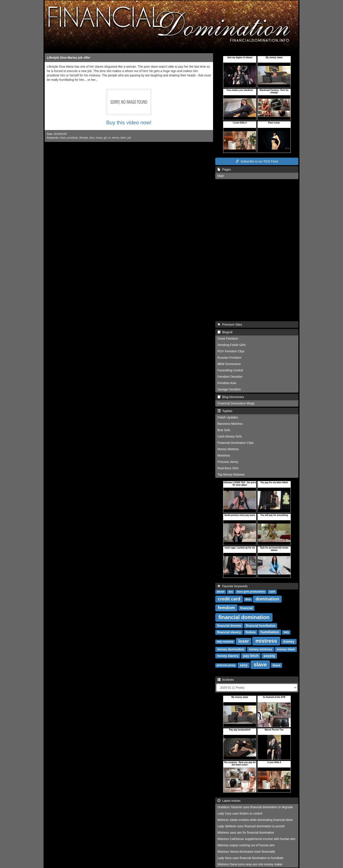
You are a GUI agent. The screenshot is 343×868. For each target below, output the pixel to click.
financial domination (244, 617)
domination (267, 599)
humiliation (270, 632)
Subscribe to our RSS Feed (257, 161)
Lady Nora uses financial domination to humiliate (250, 858)
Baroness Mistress (230, 424)
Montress (224, 455)
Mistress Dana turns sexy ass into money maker (250, 864)
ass (231, 592)
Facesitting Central (230, 370)
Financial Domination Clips (236, 443)
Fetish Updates (228, 417)
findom (251, 632)
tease (276, 665)
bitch (123, 138)
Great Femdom (228, 339)
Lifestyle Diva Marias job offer (68, 58)
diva (92, 138)
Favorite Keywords (233, 586)
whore (115, 138)
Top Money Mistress (231, 475)
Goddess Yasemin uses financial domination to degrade (255, 807)
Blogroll (225, 332)
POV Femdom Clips (231, 351)
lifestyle (84, 138)
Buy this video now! (129, 123)
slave (63, 138)
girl (105, 138)
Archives (226, 680)
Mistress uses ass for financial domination (246, 833)
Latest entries (229, 801)
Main (221, 176)
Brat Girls (224, 430)
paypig (269, 656)
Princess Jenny (228, 462)
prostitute (73, 138)
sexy (244, 665)
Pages (224, 169)
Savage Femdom (229, 389)
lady (286, 632)
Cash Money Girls (230, 436)
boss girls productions (251, 592)
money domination (231, 649)
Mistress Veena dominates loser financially (246, 852)
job (129, 138)
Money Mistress (228, 449)
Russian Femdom (229, 358)
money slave (286, 649)
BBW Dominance (229, 364)
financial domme (229, 626)
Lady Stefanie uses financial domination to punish (251, 826)
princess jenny (226, 665)
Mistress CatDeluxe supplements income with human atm (256, 839)
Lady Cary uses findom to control (240, 813)
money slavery (228, 656)
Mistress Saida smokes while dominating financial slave (255, 820)
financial (246, 608)
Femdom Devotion (230, 377)
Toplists (225, 411)
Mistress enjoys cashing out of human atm (246, 845)
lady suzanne (225, 642)
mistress (266, 641)
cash (272, 592)
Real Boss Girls (228, 468)
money (289, 641)
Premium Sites (230, 325)
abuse (221, 592)
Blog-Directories (231, 397)
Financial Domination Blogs (236, 403)
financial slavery (229, 632)
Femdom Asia (227, 383)
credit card (229, 599)
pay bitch (251, 656)
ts (109, 138)
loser (244, 641)
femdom (226, 608)
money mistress (261, 649)
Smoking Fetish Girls (232, 345)
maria (99, 138)
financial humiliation (261, 626)
